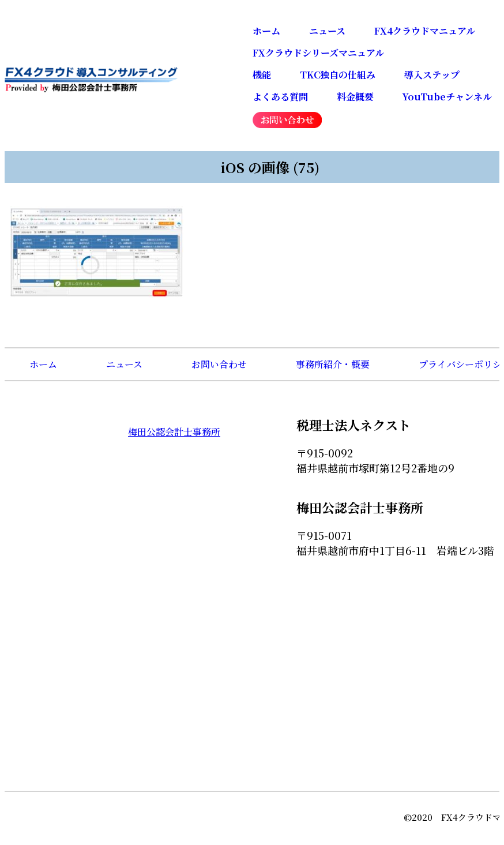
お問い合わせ (219, 364)
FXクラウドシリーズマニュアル (318, 53)
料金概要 (355, 97)
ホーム (266, 31)
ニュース (327, 31)
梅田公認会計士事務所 (174, 432)
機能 (262, 75)
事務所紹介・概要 (333, 364)
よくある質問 (280, 97)
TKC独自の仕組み (338, 75)
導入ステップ (432, 75)
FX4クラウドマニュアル (425, 31)
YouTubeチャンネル (447, 97)
